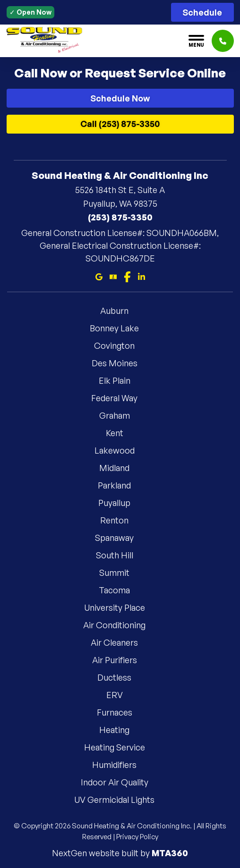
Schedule (202, 12)
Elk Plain (120, 380)
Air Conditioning (120, 625)
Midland (120, 468)
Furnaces (120, 712)
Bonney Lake (120, 328)
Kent (120, 433)
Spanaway (120, 538)
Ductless (120, 677)
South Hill (120, 555)
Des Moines (120, 363)
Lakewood (120, 450)
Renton (120, 520)
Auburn (120, 311)
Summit (120, 573)
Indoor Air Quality (120, 782)
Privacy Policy (137, 837)
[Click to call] (223, 41)
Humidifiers (120, 765)
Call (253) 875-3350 (120, 124)
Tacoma (120, 590)
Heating (120, 730)
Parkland (120, 485)
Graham (120, 415)
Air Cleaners (120, 642)
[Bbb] (113, 276)
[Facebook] (127, 276)
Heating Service (120, 747)
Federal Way (120, 398)
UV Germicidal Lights (120, 800)
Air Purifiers (120, 660)
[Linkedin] (141, 276)
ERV (120, 695)
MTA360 (170, 853)
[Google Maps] (99, 276)
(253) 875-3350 (120, 217)
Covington (120, 346)
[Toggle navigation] (196, 41)
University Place (120, 607)
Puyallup (120, 503)
